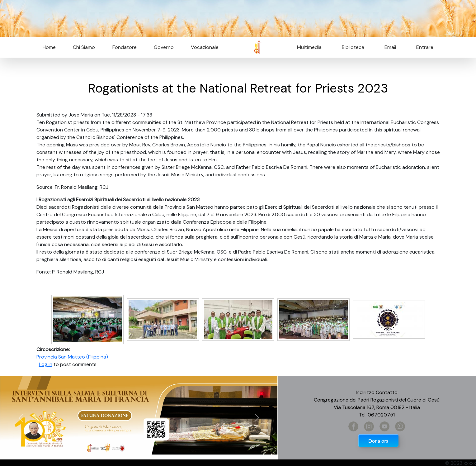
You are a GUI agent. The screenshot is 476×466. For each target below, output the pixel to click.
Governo (164, 47)
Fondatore (125, 47)
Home (49, 47)
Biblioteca (353, 47)
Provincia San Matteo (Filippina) (72, 357)
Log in (46, 364)
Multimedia (309, 47)
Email (388, 47)
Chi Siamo (84, 47)
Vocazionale (205, 47)
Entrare (425, 47)
